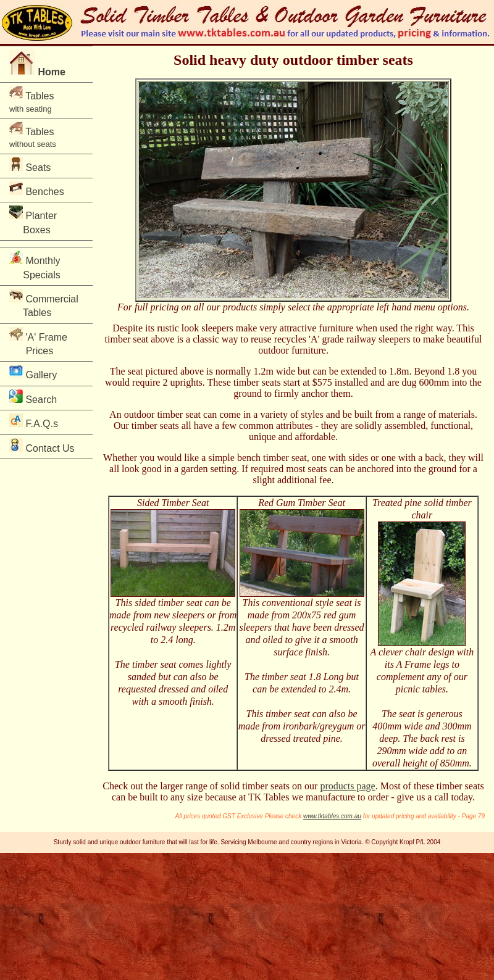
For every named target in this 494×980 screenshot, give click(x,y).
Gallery (33, 372)
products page (347, 786)
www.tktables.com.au (332, 816)
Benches (37, 189)
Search (33, 397)
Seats (30, 165)
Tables (31, 99)
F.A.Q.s (34, 421)
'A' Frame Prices (38, 342)
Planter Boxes (37, 220)
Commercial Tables (44, 303)
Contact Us (42, 446)
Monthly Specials (37, 265)
